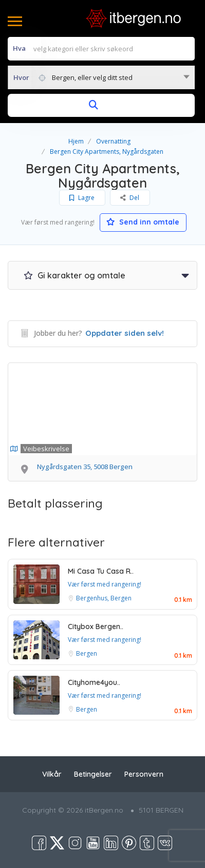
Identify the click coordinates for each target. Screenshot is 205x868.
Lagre (82, 198)
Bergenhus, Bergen (104, 598)
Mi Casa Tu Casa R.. (101, 571)
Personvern (144, 774)
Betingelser (93, 774)
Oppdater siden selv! (125, 333)
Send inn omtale (143, 222)
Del (130, 198)
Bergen (87, 653)
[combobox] (101, 77)
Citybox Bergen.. (96, 627)
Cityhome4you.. (94, 682)
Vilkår (52, 774)
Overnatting (113, 141)
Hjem (76, 141)
